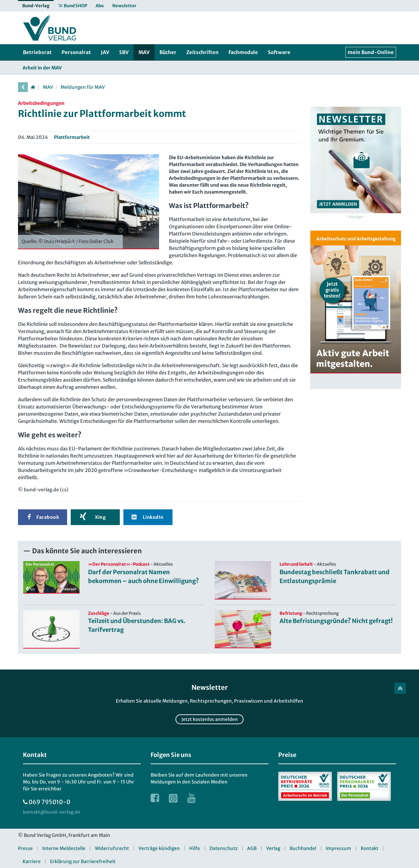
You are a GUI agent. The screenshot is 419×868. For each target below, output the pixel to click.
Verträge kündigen (159, 848)
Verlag (273, 848)
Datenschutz (224, 848)
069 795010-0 (49, 802)
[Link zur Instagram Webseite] (173, 798)
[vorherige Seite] (23, 87)
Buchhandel (303, 848)
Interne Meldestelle (64, 848)
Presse (25, 848)
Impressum (338, 848)
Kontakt (370, 848)
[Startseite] (33, 87)
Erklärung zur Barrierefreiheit (83, 861)
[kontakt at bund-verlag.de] (52, 812)
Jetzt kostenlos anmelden (209, 719)
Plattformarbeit (72, 137)
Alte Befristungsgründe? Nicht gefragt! (336, 621)
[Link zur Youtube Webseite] (191, 798)
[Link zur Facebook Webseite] (155, 798)
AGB (252, 848)
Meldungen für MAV (83, 87)
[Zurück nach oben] (400, 688)
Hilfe (195, 848)
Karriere (32, 861)
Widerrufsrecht (112, 848)
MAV (48, 87)
